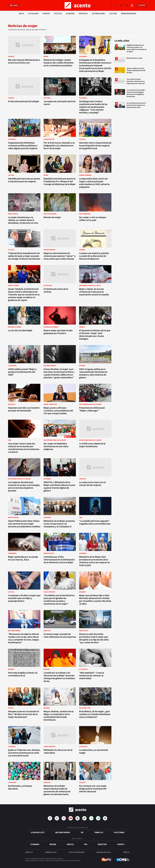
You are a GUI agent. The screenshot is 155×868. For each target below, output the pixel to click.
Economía (70, 14)
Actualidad (33, 14)
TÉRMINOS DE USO (51, 852)
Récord (53, 844)
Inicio (21, 14)
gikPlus (70, 844)
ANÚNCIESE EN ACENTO (104, 852)
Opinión (46, 14)
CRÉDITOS (126, 852)
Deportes (83, 14)
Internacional (98, 14)
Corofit (121, 844)
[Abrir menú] (14, 5)
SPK (86, 844)
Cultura (113, 14)
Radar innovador (129, 14)
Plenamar (35, 844)
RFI (82, 833)
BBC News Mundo (63, 833)
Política (58, 14)
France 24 (99, 833)
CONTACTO (29, 852)
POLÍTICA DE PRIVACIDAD (77, 852)
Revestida (102, 844)
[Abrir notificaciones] (132, 5)
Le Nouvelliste (38, 833)
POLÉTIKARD (119, 833)
